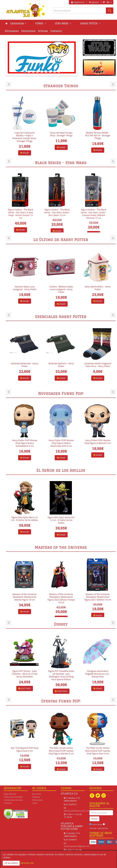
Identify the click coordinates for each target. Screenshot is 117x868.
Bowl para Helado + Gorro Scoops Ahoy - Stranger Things (25, 135)
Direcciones (37, 800)
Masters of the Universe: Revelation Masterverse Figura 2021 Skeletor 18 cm (98, 597)
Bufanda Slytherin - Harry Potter (61, 365)
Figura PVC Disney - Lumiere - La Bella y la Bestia (23, 672)
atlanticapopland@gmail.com (77, 846)
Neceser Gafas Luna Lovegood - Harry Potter (25, 288)
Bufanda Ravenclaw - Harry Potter (25, 365)
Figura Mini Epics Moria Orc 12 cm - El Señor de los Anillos (61, 520)
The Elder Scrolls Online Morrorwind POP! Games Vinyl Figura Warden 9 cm (96, 751)
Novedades (91, 23)
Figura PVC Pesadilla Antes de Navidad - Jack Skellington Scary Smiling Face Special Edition (96, 675)
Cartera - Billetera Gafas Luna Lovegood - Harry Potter (61, 289)
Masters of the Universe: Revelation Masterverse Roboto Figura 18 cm (25, 597)
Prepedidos (12, 31)
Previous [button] (9, 84)
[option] (24, 124)
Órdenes (36, 797)
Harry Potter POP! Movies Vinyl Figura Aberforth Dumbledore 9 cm (22, 443)
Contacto (40, 31)
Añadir (25, 150)
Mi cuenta (37, 794)
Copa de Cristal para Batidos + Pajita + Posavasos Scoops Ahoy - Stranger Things (61, 137)
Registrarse (78, 2)
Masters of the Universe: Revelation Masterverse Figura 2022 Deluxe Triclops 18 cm (61, 598)
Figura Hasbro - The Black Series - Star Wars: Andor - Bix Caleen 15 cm (61, 212)
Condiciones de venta (13, 800)
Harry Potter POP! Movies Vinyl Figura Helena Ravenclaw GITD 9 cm (96, 443)
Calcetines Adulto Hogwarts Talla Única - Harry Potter (98, 365)
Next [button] (113, 84)
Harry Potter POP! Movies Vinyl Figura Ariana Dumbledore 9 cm (59, 443)
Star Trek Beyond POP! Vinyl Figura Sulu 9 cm (59, 749)
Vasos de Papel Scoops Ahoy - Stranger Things (98, 134)
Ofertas (27, 31)
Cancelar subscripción (99, 829)
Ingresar (94, 2)
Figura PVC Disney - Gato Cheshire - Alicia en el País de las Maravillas (59, 674)
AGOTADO (59, 688)
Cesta (35, 803)
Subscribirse (97, 825)
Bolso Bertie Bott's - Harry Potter (98, 288)
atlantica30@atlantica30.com (77, 811)
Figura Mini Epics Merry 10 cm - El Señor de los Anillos (25, 519)
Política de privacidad (13, 797)
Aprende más (27, 863)
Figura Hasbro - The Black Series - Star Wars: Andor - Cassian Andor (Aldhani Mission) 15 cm (98, 214)
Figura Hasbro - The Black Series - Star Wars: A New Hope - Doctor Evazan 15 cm (25, 214)
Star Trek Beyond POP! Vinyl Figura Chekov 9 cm (23, 749)
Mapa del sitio (10, 794)
